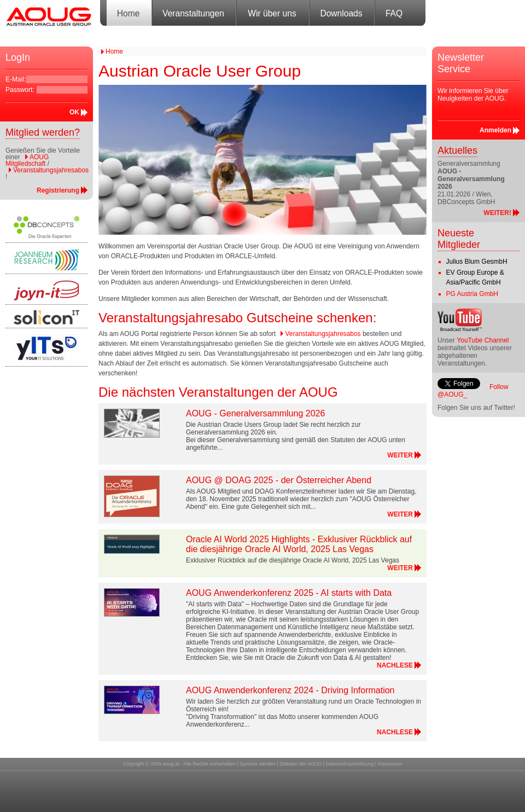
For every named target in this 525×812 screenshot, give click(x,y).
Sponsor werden (258, 764)
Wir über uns (272, 13)
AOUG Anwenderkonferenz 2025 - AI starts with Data (289, 593)
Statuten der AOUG (301, 764)
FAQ (394, 13)
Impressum (390, 764)
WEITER (400, 455)
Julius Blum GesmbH (477, 262)
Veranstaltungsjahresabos (51, 170)
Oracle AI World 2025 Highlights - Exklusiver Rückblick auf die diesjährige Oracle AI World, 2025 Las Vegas (299, 544)
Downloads (341, 13)
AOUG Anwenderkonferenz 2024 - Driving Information (290, 690)
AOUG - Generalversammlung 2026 (255, 413)
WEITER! (497, 213)
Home (129, 13)
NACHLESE (395, 665)
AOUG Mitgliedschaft (27, 160)
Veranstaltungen (193, 13)
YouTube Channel (483, 340)
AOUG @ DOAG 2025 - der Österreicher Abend (279, 480)
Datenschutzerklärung (350, 764)
